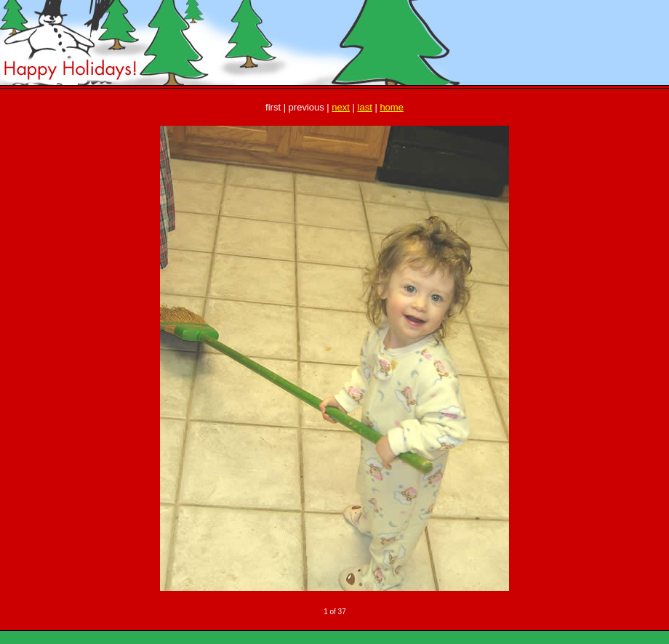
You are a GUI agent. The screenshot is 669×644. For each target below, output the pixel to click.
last (365, 107)
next (341, 107)
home (392, 107)
